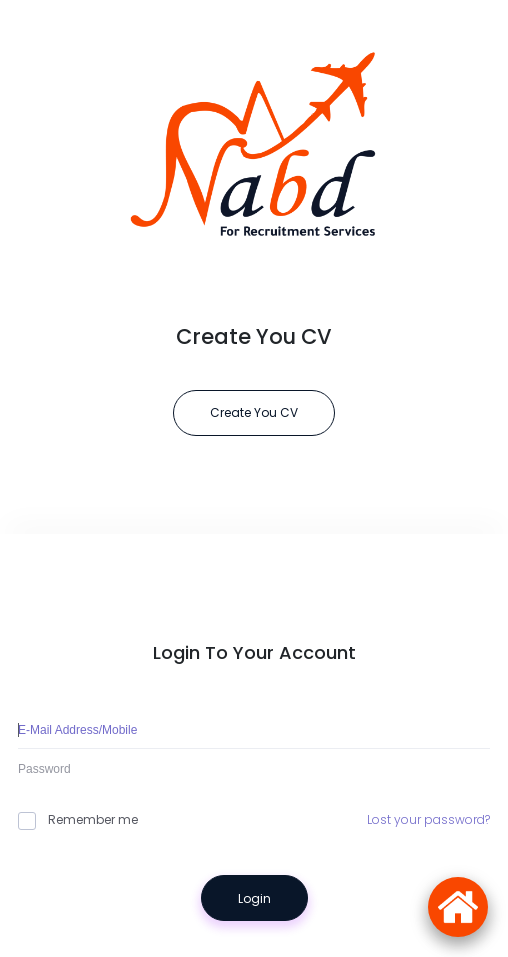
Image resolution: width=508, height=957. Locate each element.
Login (254, 898)
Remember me (78, 820)
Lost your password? (428, 819)
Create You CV (254, 412)
